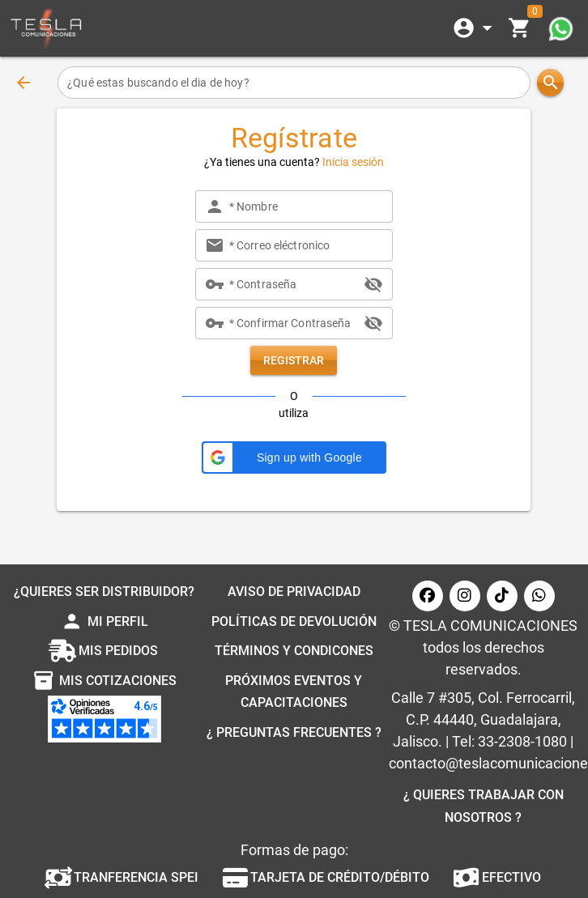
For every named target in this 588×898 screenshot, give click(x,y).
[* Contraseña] (294, 284)
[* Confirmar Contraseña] (294, 323)
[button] (294, 458)
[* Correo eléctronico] (306, 245)
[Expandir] (475, 28)
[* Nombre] (306, 206)
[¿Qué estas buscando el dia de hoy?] (294, 83)
